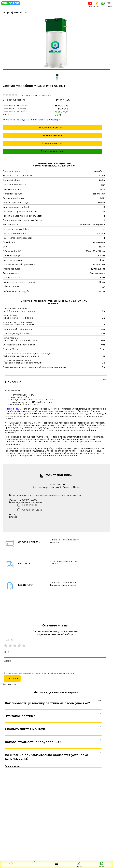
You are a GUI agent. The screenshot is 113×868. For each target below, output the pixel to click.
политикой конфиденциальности (59, 673)
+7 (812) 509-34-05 (15, 12)
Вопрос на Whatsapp (52, 151)
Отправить (12, 678)
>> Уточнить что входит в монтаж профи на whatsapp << (32, 120)
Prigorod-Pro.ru (13, 409)
